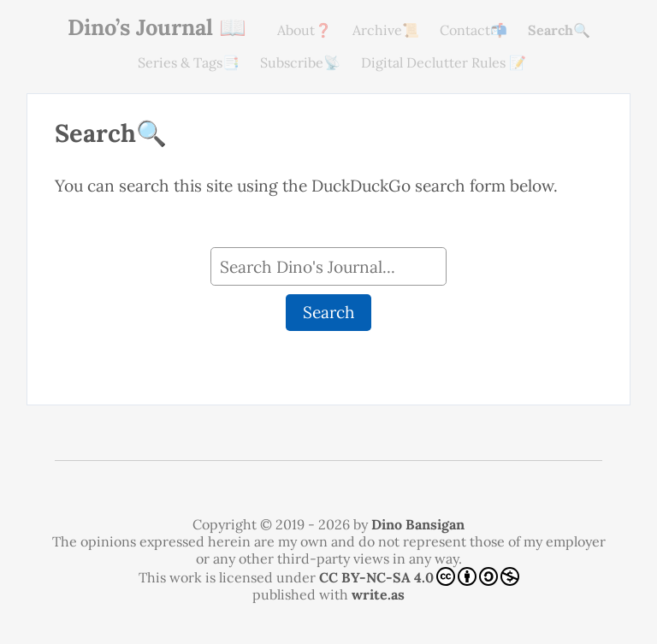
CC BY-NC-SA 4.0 (419, 576)
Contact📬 (474, 30)
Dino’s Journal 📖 (157, 27)
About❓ (305, 30)
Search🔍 (559, 30)
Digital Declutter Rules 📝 (444, 62)
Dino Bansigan (418, 524)
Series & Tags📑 (189, 62)
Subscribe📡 (300, 62)
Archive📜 (386, 30)
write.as (378, 594)
